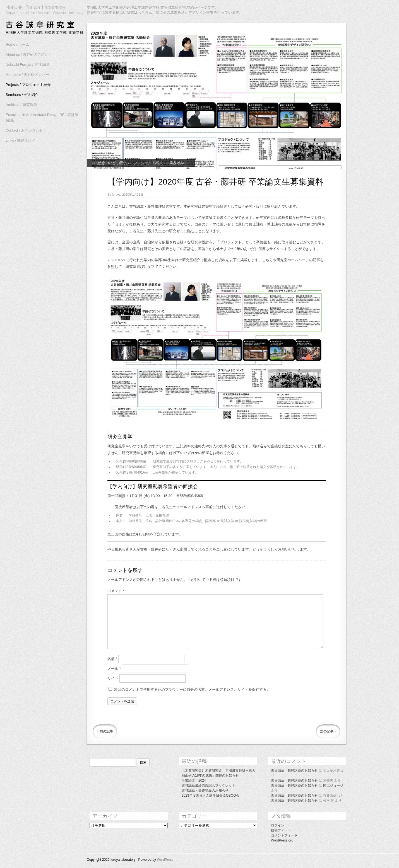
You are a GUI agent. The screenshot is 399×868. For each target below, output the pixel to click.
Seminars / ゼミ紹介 (22, 95)
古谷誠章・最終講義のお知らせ (205, 791)
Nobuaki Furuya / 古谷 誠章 (28, 65)
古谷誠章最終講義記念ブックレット (208, 785)
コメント (116, 591)
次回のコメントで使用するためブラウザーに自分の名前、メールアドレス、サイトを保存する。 (192, 689)
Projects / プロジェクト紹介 (28, 85)
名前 (112, 659)
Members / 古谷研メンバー (27, 75)
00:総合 (98, 163)
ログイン (278, 825)
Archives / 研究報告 (21, 105)
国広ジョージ (333, 785)
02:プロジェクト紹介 (145, 163)
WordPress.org (282, 840)
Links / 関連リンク (20, 140)
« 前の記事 (105, 731)
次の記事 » (328, 731)
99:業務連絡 (174, 163)
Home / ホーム (17, 44)
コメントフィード (284, 835)
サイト (113, 678)
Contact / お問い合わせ (24, 130)
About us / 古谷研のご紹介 (27, 54)
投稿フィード (281, 830)
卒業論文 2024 (194, 780)
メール (114, 669)
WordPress (165, 860)
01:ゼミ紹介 (116, 163)
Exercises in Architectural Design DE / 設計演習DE (42, 117)
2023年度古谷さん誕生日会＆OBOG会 (211, 796)
